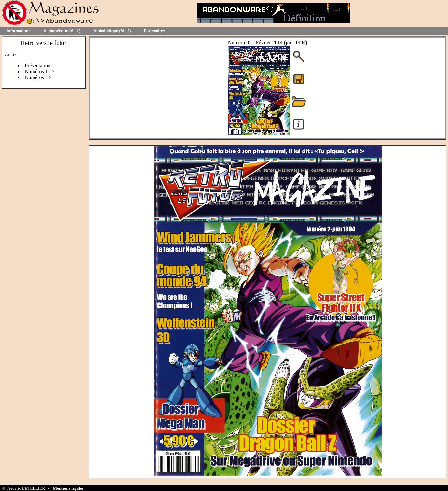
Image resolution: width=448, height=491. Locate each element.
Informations (19, 31)
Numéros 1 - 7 (40, 71)
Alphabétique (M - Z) (112, 31)
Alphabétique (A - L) (62, 31)
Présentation (38, 66)
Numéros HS (38, 77)
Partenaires (155, 31)
